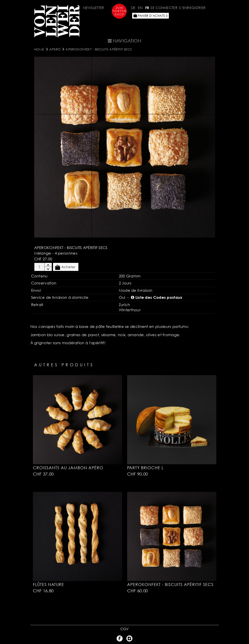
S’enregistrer (192, 8)
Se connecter (164, 8)
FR (147, 8)
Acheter (65, 267)
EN (140, 8)
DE (133, 8)
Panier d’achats (151, 16)
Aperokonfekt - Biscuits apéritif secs (99, 49)
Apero (55, 49)
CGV (125, 629)
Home (39, 49)
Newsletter (94, 8)
